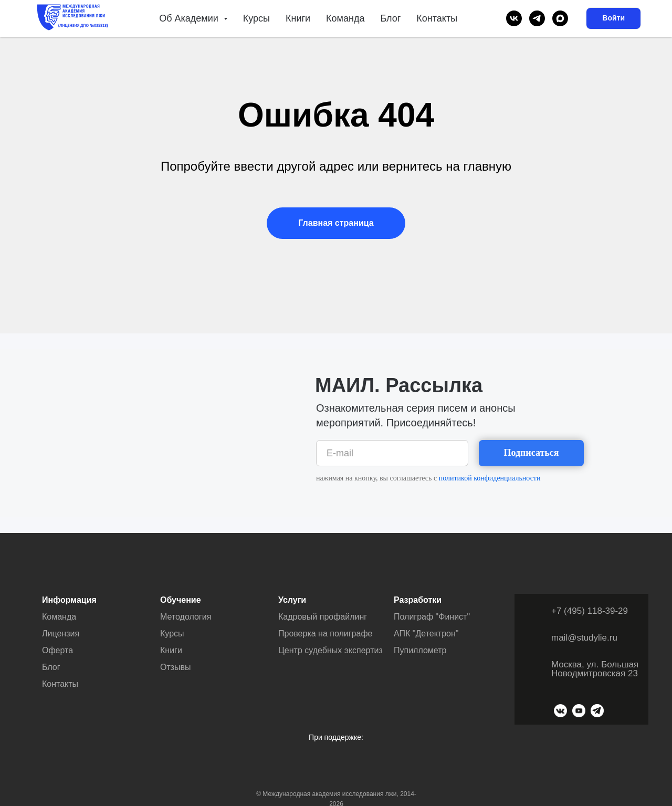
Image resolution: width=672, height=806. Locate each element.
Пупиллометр (420, 650)
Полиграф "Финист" (432, 617)
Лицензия (61, 634)
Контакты (437, 18)
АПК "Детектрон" (426, 634)
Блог (390, 18)
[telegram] (537, 18)
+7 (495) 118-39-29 (590, 611)
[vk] (514, 18)
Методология (186, 617)
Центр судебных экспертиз (330, 650)
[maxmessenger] (560, 18)
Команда (345, 18)
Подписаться (531, 453)
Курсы (256, 18)
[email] (392, 453)
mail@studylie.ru (584, 638)
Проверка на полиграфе (325, 634)
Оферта (57, 650)
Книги (298, 18)
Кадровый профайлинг (323, 617)
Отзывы (176, 667)
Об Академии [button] (190, 18)
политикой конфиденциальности (490, 478)
